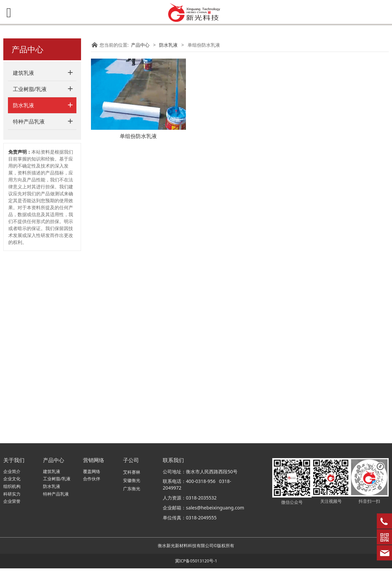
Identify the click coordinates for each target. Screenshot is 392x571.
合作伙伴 (92, 481)
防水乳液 (23, 105)
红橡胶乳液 (31, 202)
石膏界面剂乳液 (35, 237)
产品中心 (140, 45)
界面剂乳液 (31, 226)
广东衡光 (132, 491)
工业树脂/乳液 (30, 89)
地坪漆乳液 (31, 261)
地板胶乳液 (31, 249)
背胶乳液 (28, 156)
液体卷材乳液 (33, 191)
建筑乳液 (23, 73)
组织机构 (12, 489)
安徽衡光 (132, 483)
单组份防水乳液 (35, 144)
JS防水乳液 (30, 121)
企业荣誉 (12, 504)
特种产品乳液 (29, 300)
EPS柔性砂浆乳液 (37, 179)
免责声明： (20, 330)
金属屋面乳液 (33, 214)
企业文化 (12, 481)
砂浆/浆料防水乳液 (39, 133)
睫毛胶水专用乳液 (38, 284)
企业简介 (12, 474)
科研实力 (12, 496)
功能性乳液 (31, 272)
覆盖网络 (92, 474)
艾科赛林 (132, 475)
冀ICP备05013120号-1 (196, 564)
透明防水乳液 (33, 167)
